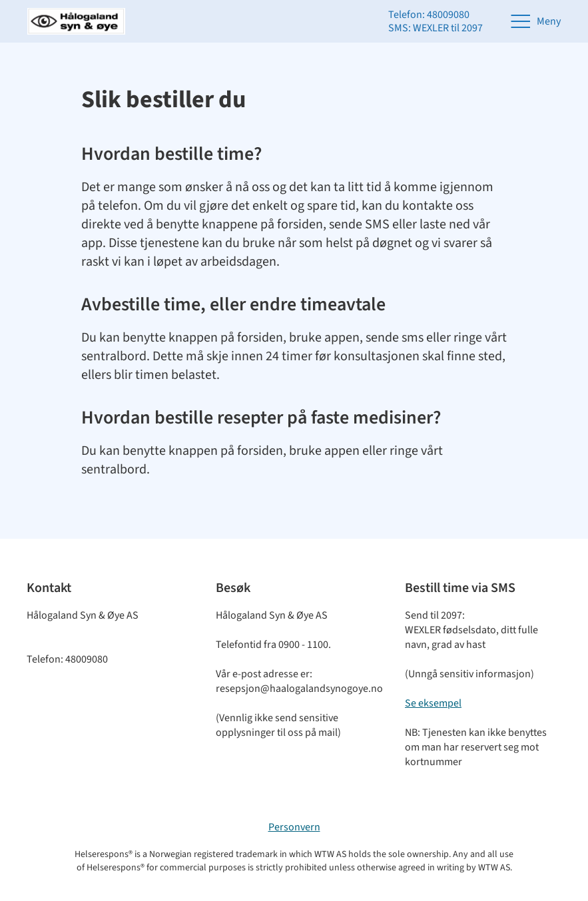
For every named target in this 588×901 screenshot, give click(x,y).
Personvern (294, 827)
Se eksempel (433, 703)
